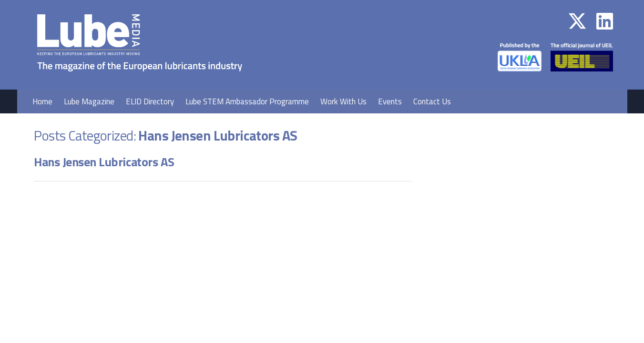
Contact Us (432, 101)
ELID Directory (150, 101)
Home (42, 101)
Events (390, 101)
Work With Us (343, 101)
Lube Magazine (89, 101)
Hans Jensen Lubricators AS (104, 162)
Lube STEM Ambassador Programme (247, 101)
